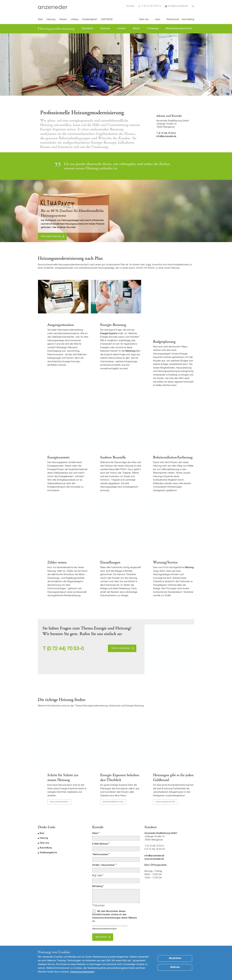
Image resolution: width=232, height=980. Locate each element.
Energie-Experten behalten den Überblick (120, 778)
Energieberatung (113, 803)
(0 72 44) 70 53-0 (66, 650)
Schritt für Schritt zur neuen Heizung (63, 778)
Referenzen (173, 20)
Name (95, 834)
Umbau (75, 20)
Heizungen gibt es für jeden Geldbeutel (173, 778)
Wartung (189, 568)
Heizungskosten (165, 803)
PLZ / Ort (97, 877)
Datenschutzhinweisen (82, 972)
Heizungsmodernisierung (56, 29)
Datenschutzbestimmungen (104, 929)
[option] (116, 65)
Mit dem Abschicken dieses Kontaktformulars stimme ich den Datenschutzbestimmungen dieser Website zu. (115, 917)
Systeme (105, 29)
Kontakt (130, 6)
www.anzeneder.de (154, 860)
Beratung (130, 351)
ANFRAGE (107, 20)
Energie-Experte (109, 334)
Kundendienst (90, 20)
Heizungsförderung (51, 236)
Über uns (144, 20)
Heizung (51, 20)
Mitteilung (97, 887)
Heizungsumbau (59, 803)
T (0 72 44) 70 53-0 (151, 6)
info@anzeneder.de (178, 6)
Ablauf (136, 29)
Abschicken (101, 938)
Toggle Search (193, 6)
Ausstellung (188, 20)
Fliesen (63, 20)
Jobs (158, 20)
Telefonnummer (100, 855)
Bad (40, 20)
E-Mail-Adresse (100, 845)
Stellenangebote (48, 853)
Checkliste (87, 29)
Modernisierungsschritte (179, 29)
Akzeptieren (175, 958)
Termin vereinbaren (121, 649)
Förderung (153, 29)
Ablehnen (175, 967)
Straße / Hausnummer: (104, 866)
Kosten (121, 29)
